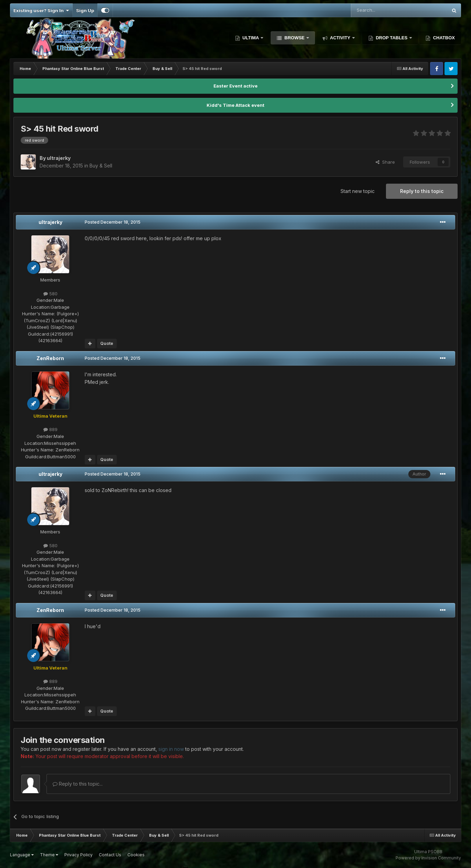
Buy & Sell (101, 166)
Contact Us (110, 855)
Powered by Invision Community (428, 858)
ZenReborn (50, 358)
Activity (340, 38)
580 (50, 294)
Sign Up (85, 10)
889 (50, 429)
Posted (113, 222)
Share (385, 162)
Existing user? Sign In (41, 10)
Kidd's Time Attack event (235, 105)
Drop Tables (392, 38)
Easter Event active (235, 86)
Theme (49, 855)
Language (22, 855)
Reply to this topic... (78, 784)
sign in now (171, 749)
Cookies (136, 855)
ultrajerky (50, 222)
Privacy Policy (78, 855)
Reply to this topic (422, 191)
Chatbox (443, 38)
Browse (294, 38)
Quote (107, 343)
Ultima (251, 38)
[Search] (382, 10)
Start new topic (358, 191)
